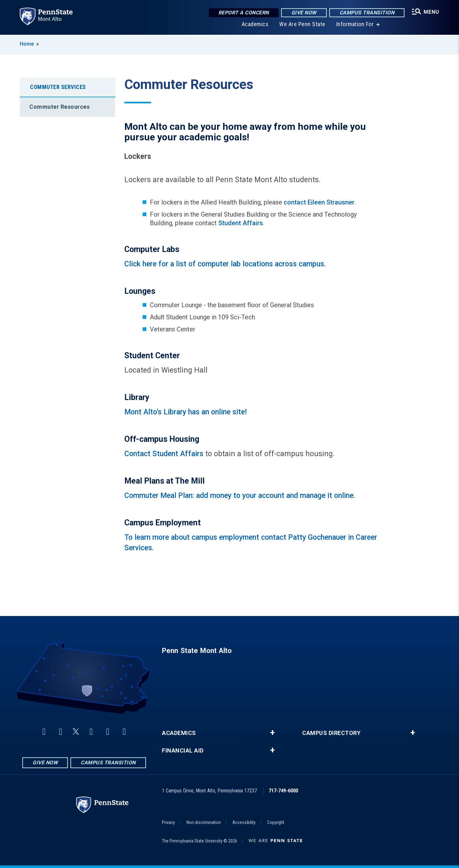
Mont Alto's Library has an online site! (186, 412)
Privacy (168, 822)
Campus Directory (331, 733)
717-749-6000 (283, 791)
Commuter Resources (59, 107)
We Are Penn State (302, 25)
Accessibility (244, 822)
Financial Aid (183, 751)
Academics (255, 25)
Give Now (304, 13)
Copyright (276, 822)
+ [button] (272, 733)
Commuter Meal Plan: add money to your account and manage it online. (240, 496)
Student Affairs (241, 223)
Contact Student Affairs (164, 454)
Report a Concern (244, 13)
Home (27, 44)
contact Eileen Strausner (319, 202)
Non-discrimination (204, 822)
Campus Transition (367, 13)
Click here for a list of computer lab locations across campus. (226, 264)
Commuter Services (58, 87)
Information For (355, 25)
